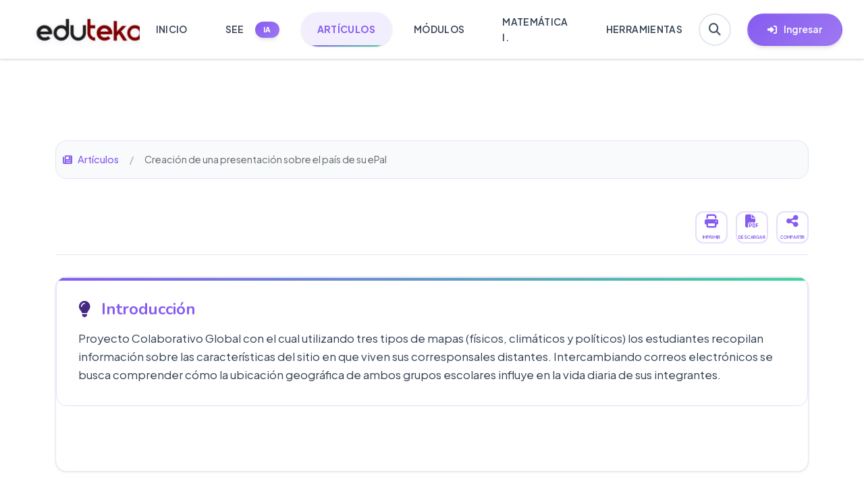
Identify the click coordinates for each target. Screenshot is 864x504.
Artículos (91, 159)
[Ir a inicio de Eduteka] (81, 30)
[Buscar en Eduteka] (715, 30)
